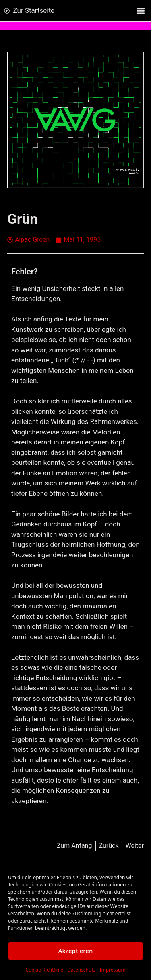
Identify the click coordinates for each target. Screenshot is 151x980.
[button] (140, 11)
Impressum (112, 970)
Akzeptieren (76, 951)
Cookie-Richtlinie (44, 970)
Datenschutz (81, 970)
